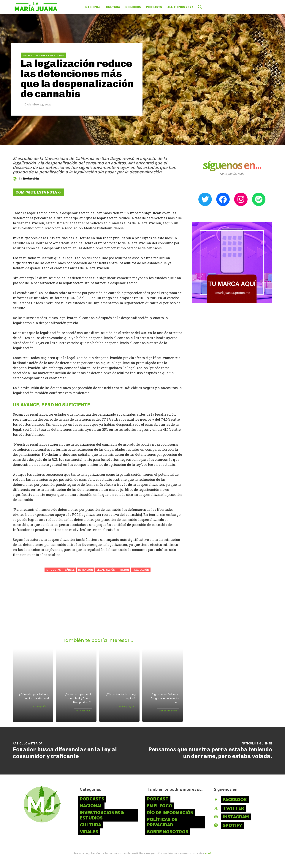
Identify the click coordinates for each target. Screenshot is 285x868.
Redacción (31, 179)
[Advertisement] (98, 610)
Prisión (124, 570)
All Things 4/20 (40, 712)
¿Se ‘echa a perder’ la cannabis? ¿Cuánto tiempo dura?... (76, 701)
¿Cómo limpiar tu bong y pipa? (121, 697)
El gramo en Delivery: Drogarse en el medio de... (164, 699)
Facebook (235, 805)
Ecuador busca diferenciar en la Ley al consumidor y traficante (65, 758)
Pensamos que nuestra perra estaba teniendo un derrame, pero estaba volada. (210, 758)
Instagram (236, 822)
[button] (200, 7)
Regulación (141, 570)
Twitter (233, 813)
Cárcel (70, 570)
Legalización (106, 570)
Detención (86, 570)
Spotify (232, 830)
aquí (208, 858)
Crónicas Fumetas (168, 712)
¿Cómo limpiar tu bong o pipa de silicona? (35, 699)
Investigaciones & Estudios (43, 55)
